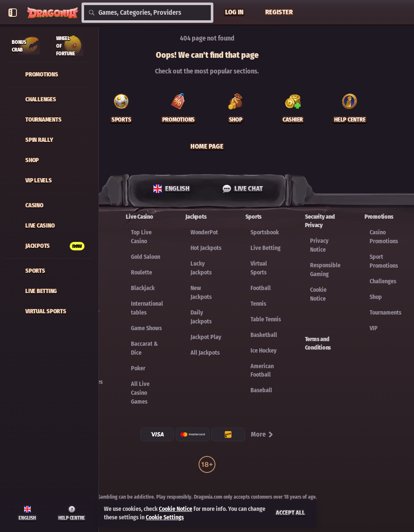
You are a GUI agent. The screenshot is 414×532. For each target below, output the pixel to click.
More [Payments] (263, 434)
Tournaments (385, 313)
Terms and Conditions (318, 343)
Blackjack (143, 288)
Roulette (142, 273)
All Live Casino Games (140, 393)
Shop (376, 297)
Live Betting (266, 248)
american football (262, 370)
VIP (374, 328)
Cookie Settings (165, 518)
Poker (138, 368)
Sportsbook (265, 232)
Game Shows (146, 328)
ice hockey (264, 351)
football (261, 288)
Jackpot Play (206, 337)
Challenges (383, 281)
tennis (258, 304)
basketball (264, 335)
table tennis (266, 319)
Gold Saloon (146, 257)
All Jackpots (205, 353)
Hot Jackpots (206, 248)
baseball (261, 390)
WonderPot (204, 232)
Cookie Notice (176, 509)
